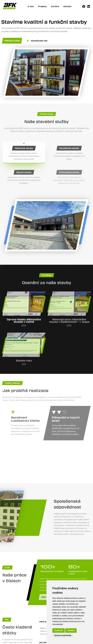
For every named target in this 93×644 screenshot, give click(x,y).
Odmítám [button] (71, 630)
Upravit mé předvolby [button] (63, 635)
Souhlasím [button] (59, 630)
